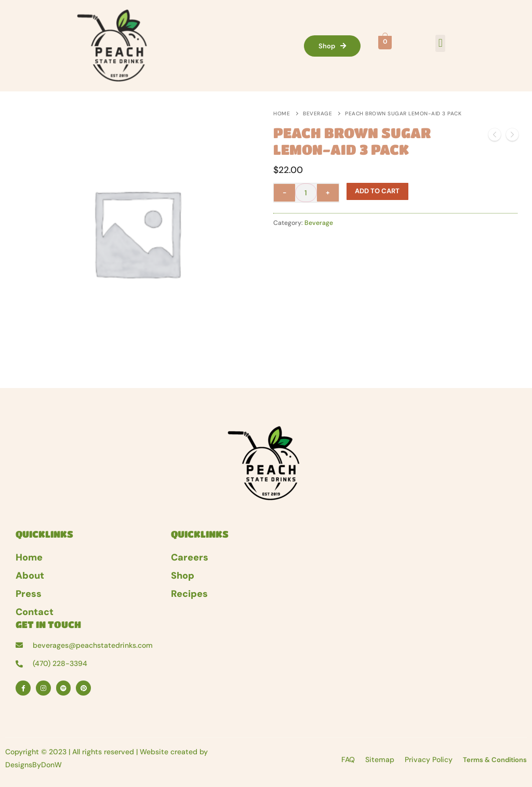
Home (282, 114)
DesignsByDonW (34, 765)
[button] (440, 43)
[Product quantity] (306, 193)
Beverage (317, 114)
